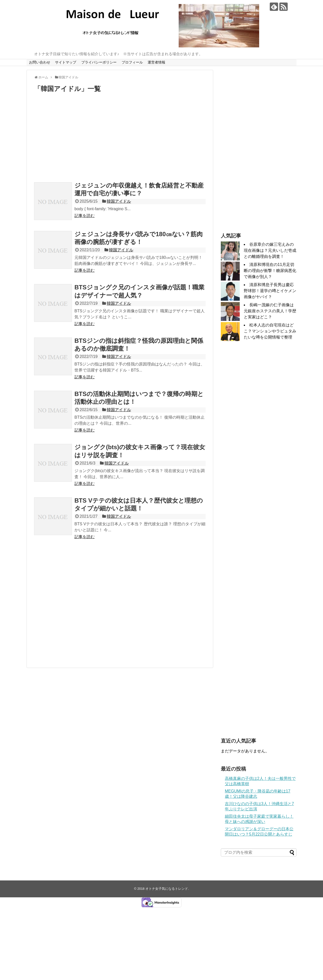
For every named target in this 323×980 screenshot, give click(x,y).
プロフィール (132, 62)
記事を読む (85, 216)
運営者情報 (156, 62)
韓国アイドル (119, 201)
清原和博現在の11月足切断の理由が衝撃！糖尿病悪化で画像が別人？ (270, 271)
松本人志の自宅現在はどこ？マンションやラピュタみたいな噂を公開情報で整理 (270, 331)
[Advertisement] (120, 139)
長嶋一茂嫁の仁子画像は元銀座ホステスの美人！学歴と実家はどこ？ (270, 311)
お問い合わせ (40, 62)
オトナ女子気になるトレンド (167, 889)
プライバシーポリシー (99, 62)
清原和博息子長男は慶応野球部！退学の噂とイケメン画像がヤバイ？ (270, 291)
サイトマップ (66, 62)
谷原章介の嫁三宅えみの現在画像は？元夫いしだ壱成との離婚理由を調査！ (270, 250)
